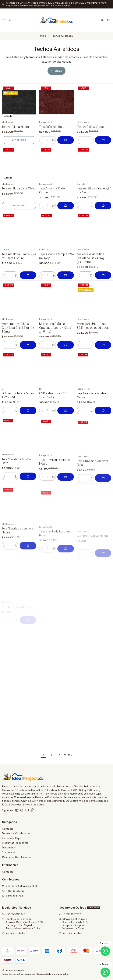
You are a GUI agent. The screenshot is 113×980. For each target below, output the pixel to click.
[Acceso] (103, 20)
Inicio (43, 36)
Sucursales (9, 852)
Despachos (9, 848)
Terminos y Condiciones (16, 833)
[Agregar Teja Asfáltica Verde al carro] (103, 140)
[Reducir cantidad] (42, 140)
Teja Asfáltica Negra (15, 127)
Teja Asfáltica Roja (52, 127)
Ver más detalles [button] (14, 933)
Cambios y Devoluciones (17, 857)
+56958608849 (14, 914)
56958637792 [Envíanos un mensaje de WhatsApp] (12, 896)
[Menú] (4, 20)
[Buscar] (10, 20)
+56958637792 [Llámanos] (13, 891)
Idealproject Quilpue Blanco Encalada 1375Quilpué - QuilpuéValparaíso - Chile (73, 924)
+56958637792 (70, 914)
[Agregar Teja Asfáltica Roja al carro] (66, 140)
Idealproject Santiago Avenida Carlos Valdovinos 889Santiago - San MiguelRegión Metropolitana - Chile (23, 924)
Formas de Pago (12, 838)
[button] (57, 71)
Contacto (8, 829)
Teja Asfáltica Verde (90, 127)
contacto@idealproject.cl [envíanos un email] (19, 886)
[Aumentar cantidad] (53, 140)
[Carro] (109, 20)
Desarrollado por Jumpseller (53, 974)
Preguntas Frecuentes (15, 843)
